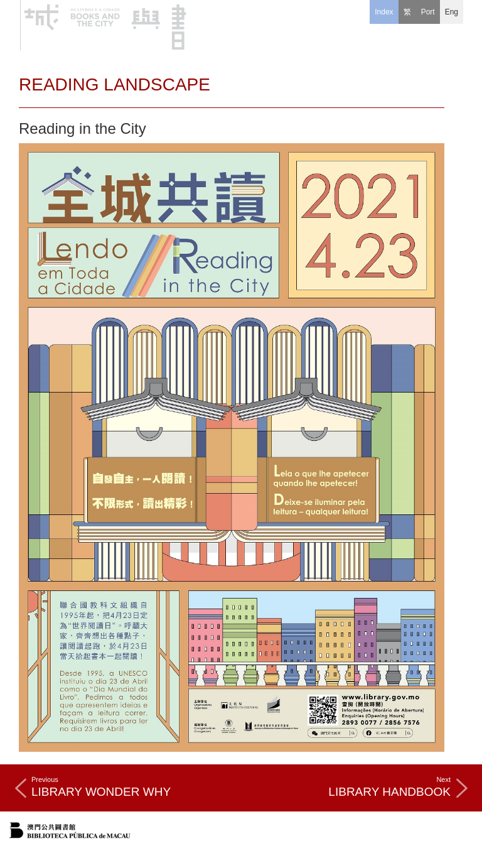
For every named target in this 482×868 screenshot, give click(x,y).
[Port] (428, 12)
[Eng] (452, 12)
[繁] (407, 12)
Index (384, 12)
